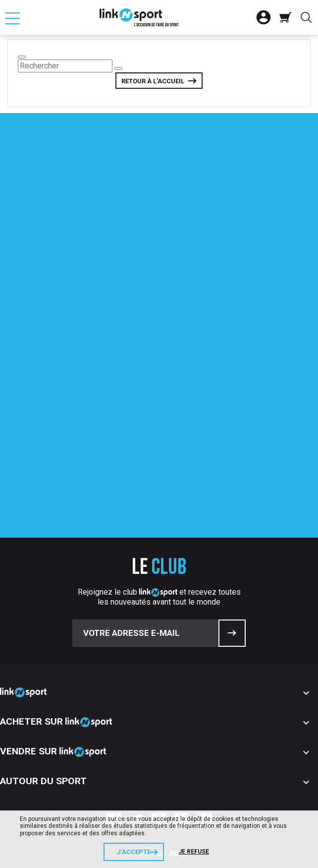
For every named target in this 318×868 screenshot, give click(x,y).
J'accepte (134, 852)
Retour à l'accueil (153, 81)
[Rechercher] (65, 66)
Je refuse (194, 852)
